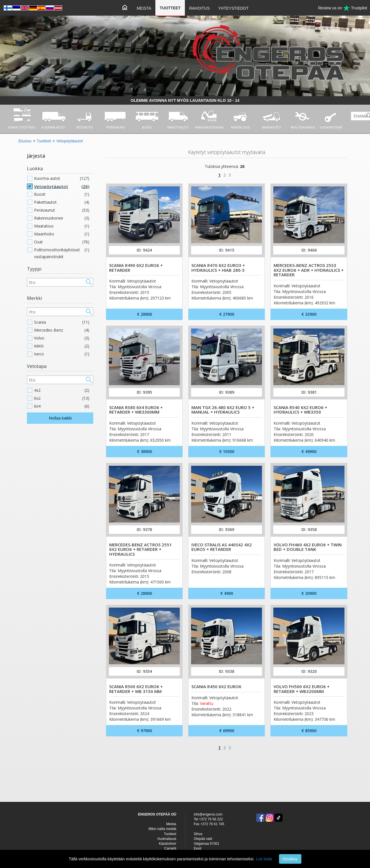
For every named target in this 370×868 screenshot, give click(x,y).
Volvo (62, 338)
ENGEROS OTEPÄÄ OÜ (157, 814)
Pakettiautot (62, 202)
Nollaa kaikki (60, 418)
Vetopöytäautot (69, 141)
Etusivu (25, 141)
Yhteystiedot (233, 8)
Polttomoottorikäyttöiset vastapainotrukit (62, 253)
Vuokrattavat (167, 839)
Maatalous (62, 226)
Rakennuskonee (62, 218)
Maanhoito (62, 234)
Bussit (62, 194)
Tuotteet (170, 8)
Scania (62, 322)
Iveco (62, 354)
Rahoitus (199, 8)
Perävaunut (62, 210)
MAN (62, 346)
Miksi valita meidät (162, 829)
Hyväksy (290, 859)
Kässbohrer (167, 844)
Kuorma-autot (62, 178)
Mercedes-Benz (62, 330)
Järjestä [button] (36, 156)
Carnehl (170, 848)
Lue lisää (264, 859)
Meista (144, 8)
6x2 (62, 398)
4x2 (62, 390)
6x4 (62, 406)
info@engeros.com (208, 814)
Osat (62, 242)
